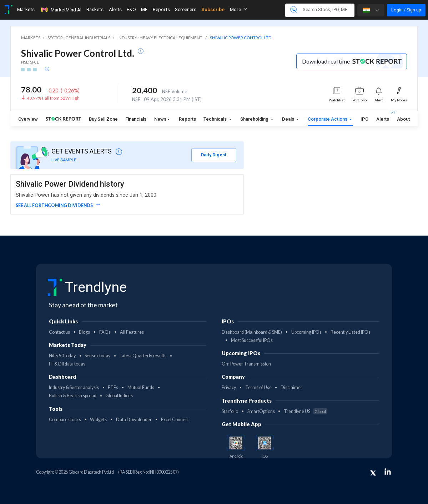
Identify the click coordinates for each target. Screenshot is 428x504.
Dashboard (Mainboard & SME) (252, 332)
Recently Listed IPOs (351, 332)
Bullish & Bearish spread (73, 396)
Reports (187, 119)
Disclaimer (291, 387)
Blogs (84, 332)
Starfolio (230, 411)
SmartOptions (261, 411)
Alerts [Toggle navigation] (115, 9)
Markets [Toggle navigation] (26, 9)
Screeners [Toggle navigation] (186, 9)
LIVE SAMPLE (64, 160)
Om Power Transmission (246, 364)
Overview (28, 119)
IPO (364, 119)
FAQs (105, 332)
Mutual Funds (141, 387)
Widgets (98, 420)
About (403, 119)
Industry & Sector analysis (74, 387)
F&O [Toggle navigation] (131, 9)
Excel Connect (175, 420)
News (160, 119)
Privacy (229, 387)
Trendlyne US (306, 411)
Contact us (59, 332)
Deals (289, 119)
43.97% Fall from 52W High (53, 98)
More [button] (238, 9)
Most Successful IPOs (252, 340)
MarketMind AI (61, 10)
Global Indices (119, 396)
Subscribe (213, 9)
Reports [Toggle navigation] (161, 9)
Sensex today (97, 356)
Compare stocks (65, 420)
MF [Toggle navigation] (144, 9)
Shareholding (255, 119)
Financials (136, 119)
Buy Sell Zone (103, 119)
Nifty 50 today (62, 356)
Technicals (216, 119)
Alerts (383, 118)
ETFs (113, 387)
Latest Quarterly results (143, 356)
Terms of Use (258, 387)
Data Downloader (134, 420)
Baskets (95, 9)
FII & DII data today (67, 364)
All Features (132, 332)
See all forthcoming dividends (55, 205)
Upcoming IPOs (306, 332)
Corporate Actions (328, 119)
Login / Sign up (406, 10)
